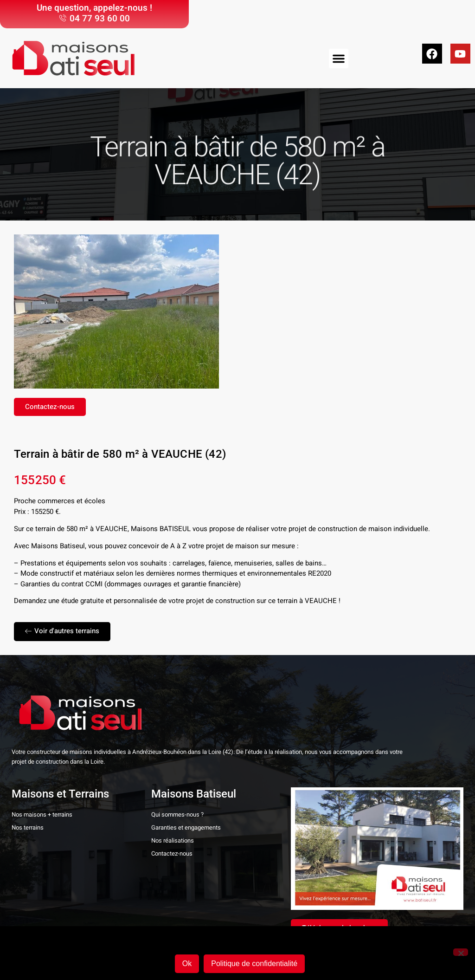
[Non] (461, 952)
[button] (339, 58)
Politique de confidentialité (254, 964)
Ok (187, 964)
